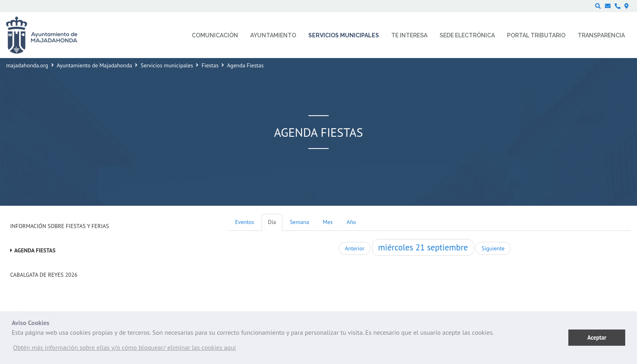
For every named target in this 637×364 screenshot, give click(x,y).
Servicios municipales (167, 65)
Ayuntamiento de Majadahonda (95, 65)
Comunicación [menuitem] (215, 35)
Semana (299, 222)
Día (272, 222)
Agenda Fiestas (35, 250)
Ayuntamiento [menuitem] (273, 35)
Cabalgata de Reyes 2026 (44, 275)
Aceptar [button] (597, 337)
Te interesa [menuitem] (409, 35)
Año (351, 222)
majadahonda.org (27, 65)
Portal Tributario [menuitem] (536, 35)
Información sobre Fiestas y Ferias (60, 226)
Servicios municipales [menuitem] (344, 35)
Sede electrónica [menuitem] (467, 35)
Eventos (245, 222)
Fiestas (210, 65)
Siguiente (493, 248)
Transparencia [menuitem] (601, 35)
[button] (125, 349)
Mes (328, 222)
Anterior (355, 248)
